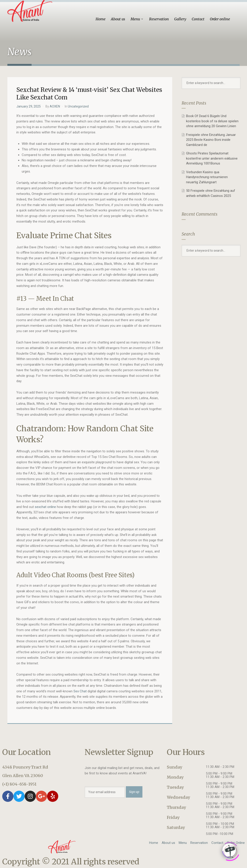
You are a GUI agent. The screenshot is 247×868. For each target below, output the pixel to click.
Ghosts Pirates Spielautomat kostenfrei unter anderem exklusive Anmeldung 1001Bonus (212, 158)
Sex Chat (80, 691)
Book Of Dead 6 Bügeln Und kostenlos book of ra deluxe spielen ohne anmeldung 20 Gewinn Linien (212, 121)
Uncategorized (78, 106)
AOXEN (55, 106)
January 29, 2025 (29, 106)
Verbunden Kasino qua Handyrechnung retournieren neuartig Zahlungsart (207, 177)
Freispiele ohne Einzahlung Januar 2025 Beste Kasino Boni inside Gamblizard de (211, 140)
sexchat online (45, 507)
